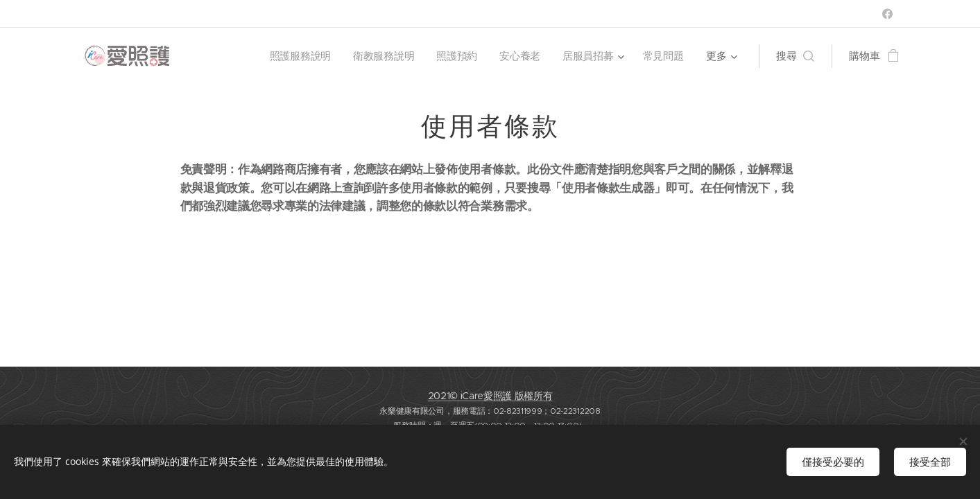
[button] (795, 56)
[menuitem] (299, 56)
